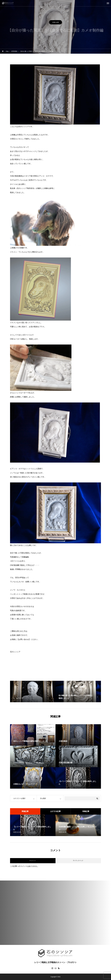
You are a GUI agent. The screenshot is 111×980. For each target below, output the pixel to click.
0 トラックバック (78, 861)
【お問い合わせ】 (24, 639)
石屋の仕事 (55, 23)
